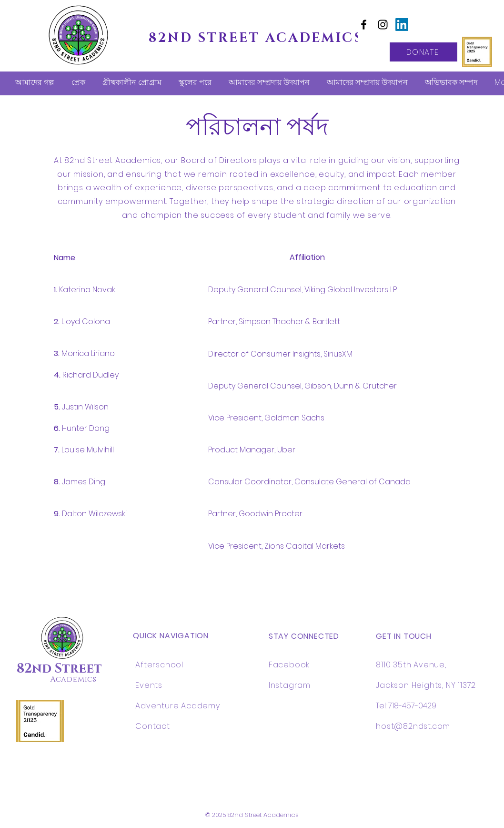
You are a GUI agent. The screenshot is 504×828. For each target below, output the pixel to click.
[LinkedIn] (402, 25)
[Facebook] (364, 25)
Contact (153, 726)
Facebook (289, 665)
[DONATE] (423, 52)
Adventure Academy (178, 706)
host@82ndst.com (413, 726)
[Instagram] (383, 25)
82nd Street (59, 669)
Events (149, 685)
